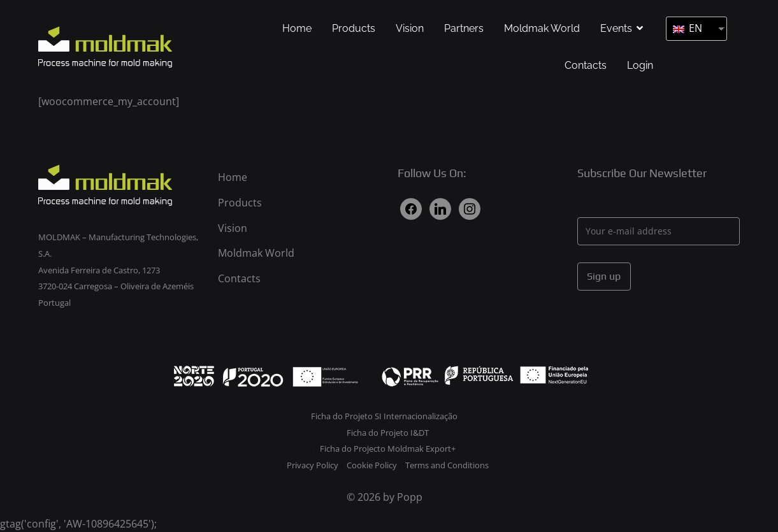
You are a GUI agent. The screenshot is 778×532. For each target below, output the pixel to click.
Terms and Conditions (447, 465)
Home (297, 28)
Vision (410, 28)
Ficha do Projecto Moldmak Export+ (388, 449)
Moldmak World (542, 28)
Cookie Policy (373, 465)
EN (688, 28)
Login (640, 65)
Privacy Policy (313, 465)
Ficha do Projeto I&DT (388, 433)
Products (354, 28)
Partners (464, 28)
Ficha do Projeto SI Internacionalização (384, 416)
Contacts (586, 65)
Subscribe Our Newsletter (642, 173)
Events (616, 28)
